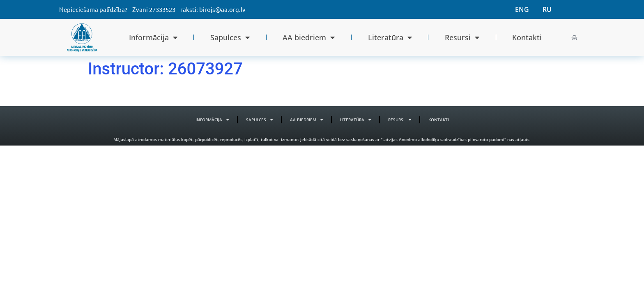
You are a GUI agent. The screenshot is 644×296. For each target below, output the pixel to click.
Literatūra (390, 37)
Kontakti (527, 37)
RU (547, 9)
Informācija (153, 37)
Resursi (462, 37)
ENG (522, 9)
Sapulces (230, 37)
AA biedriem (309, 37)
